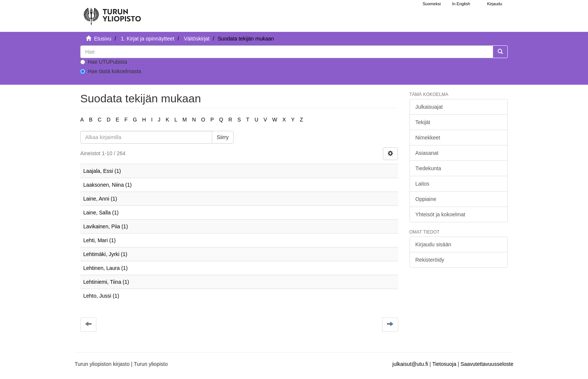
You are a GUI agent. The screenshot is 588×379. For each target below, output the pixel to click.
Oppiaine (426, 199)
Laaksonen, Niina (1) (107, 185)
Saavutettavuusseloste (487, 364)
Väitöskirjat (196, 39)
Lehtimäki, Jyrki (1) (105, 254)
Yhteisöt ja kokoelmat (440, 214)
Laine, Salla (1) (101, 213)
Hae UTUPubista (104, 62)
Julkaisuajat (429, 107)
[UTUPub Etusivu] (112, 13)
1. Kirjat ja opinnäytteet (147, 39)
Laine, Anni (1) (100, 199)
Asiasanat (427, 153)
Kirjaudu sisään (433, 244)
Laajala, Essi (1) (102, 171)
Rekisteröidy (430, 260)
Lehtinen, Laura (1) (105, 268)
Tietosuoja (444, 364)
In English (461, 4)
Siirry (223, 137)
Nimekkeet (428, 138)
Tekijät (423, 122)
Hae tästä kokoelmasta (111, 71)
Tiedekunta (428, 168)
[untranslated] (287, 52)
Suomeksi (432, 4)
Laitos (422, 184)
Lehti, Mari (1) (99, 240)
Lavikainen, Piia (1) (106, 226)
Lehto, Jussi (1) (101, 296)
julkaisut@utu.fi (410, 364)
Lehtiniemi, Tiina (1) (106, 282)
